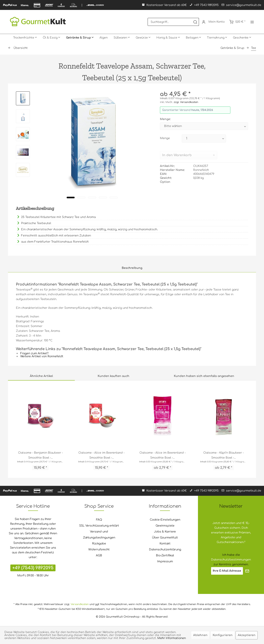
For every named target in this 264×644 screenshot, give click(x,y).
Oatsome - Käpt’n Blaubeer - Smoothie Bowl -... (224, 455)
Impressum (165, 561)
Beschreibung (132, 268)
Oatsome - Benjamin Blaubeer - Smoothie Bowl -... (40, 455)
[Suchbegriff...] (173, 22)
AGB (99, 555)
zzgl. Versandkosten (186, 102)
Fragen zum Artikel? (32, 353)
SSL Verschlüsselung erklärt (99, 526)
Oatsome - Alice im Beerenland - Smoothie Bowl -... (101, 455)
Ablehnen (200, 635)
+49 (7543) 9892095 (33, 568)
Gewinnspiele (165, 526)
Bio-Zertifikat (165, 555)
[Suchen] (195, 22)
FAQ (99, 520)
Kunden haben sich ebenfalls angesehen (204, 376)
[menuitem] (173, 22)
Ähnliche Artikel (41, 376)
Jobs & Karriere (165, 532)
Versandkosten (80, 604)
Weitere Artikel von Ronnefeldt (40, 356)
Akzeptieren (247, 635)
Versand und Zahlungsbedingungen (99, 535)
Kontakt (165, 544)
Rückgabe (99, 544)
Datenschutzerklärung (165, 550)
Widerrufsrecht (99, 550)
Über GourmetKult (165, 538)
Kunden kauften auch (113, 376)
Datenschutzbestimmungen (231, 560)
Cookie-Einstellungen (165, 520)
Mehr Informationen (172, 638)
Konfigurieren (223, 635)
